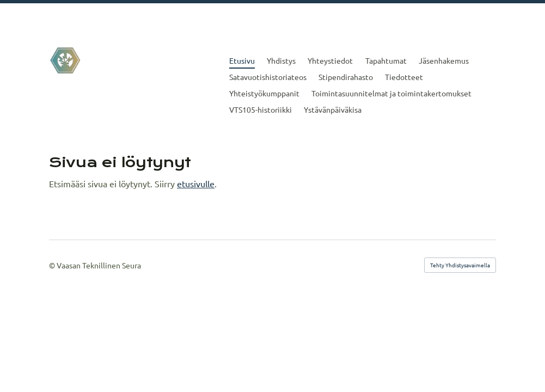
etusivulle (196, 183)
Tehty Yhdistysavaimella (460, 265)
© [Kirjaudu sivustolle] (53, 265)
